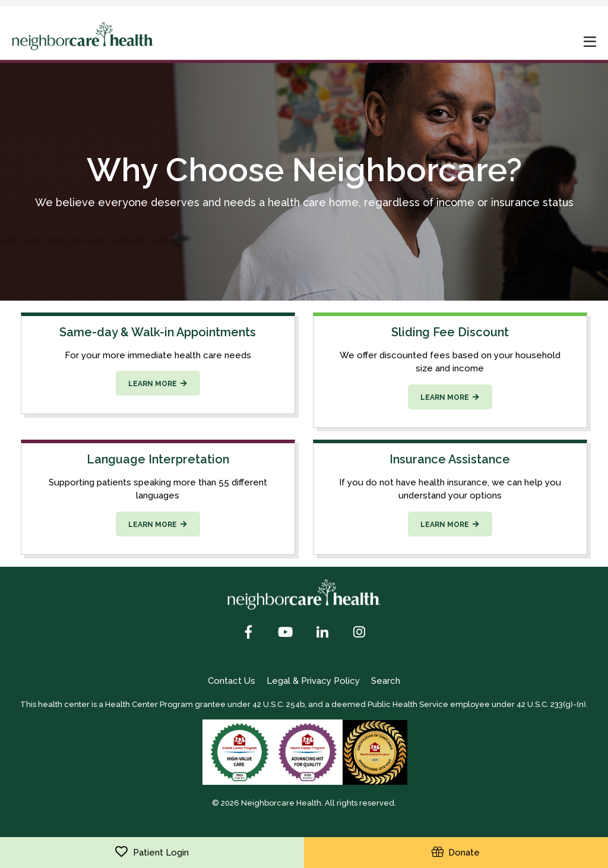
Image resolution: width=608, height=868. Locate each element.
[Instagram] (360, 633)
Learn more (153, 384)
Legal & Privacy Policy (313, 681)
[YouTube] (285, 633)
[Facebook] (248, 633)
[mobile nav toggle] (590, 43)
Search (386, 681)
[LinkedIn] (323, 633)
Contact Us (232, 681)
